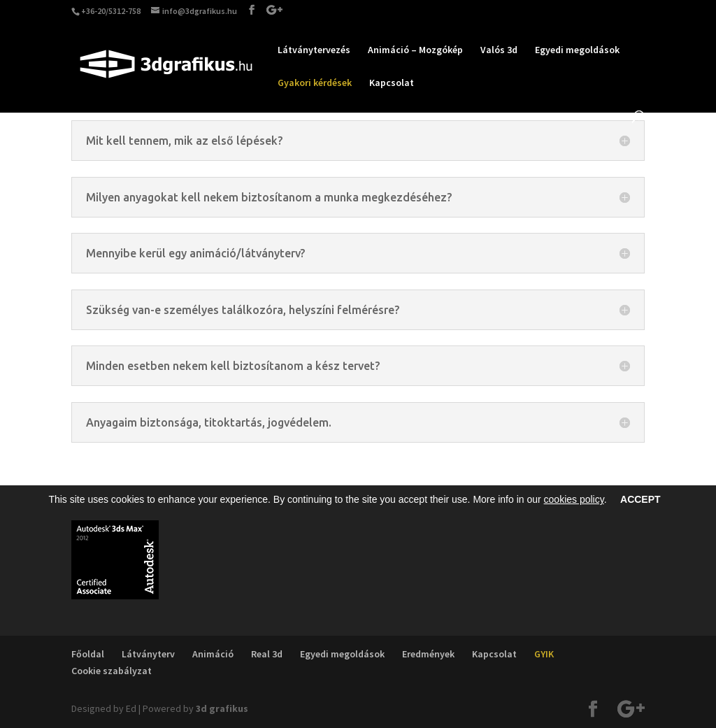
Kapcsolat (392, 83)
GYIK (544, 654)
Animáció (213, 654)
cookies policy (574, 499)
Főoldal (88, 654)
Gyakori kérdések (315, 83)
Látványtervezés (314, 50)
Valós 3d (499, 50)
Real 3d (267, 654)
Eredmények (428, 654)
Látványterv (148, 654)
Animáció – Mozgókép (415, 50)
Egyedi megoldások (577, 50)
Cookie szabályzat (112, 671)
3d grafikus (222, 708)
